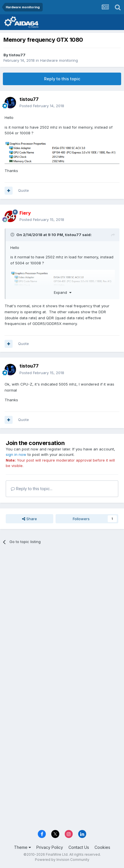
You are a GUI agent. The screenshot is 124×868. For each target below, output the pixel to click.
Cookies (102, 847)
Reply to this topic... (32, 489)
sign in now (16, 454)
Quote (23, 190)
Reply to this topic (62, 79)
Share (29, 519)
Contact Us (79, 847)
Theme (22, 847)
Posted (42, 106)
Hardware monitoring (59, 60)
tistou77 (17, 55)
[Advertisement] (62, 616)
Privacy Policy (50, 847)
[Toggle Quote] (13, 235)
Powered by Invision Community (62, 860)
